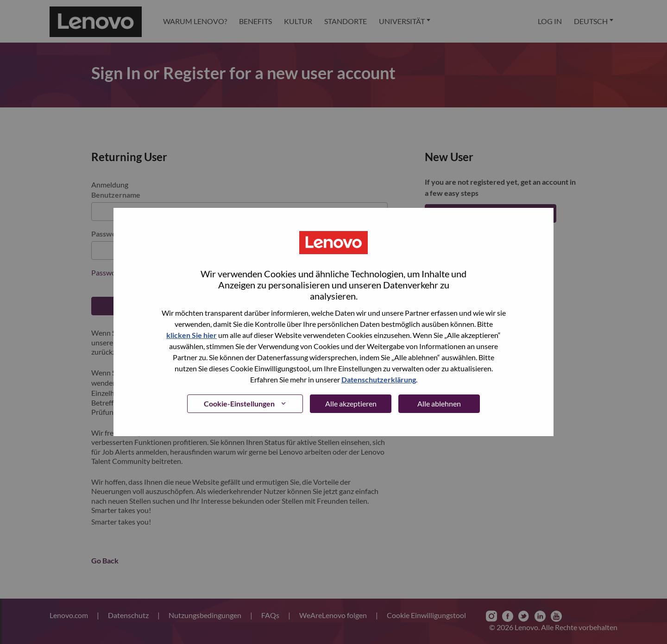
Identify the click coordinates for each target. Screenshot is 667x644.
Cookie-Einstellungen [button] (239, 403)
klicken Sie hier (192, 335)
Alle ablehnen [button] (439, 403)
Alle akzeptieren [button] (351, 403)
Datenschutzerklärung (379, 379)
